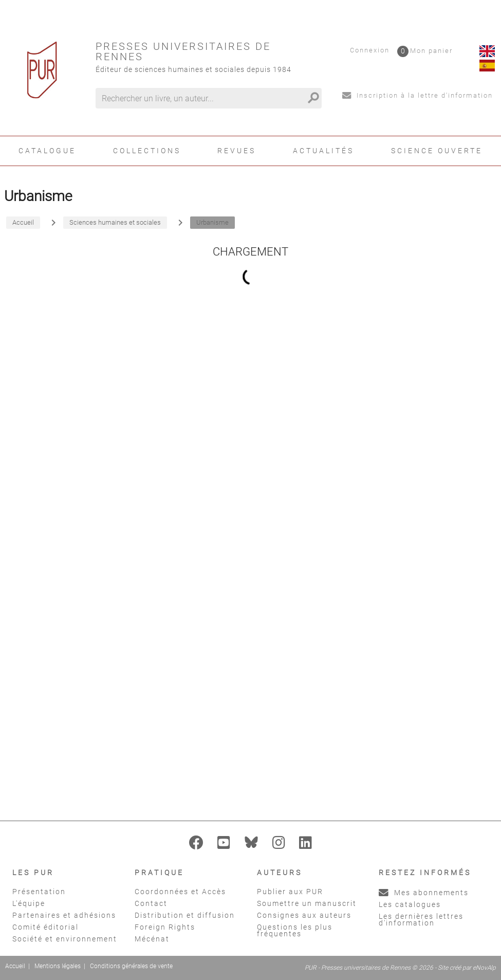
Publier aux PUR (290, 892)
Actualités (323, 151)
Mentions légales (58, 966)
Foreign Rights (165, 927)
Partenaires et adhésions (64, 915)
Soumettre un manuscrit (307, 903)
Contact (151, 903)
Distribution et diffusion (185, 915)
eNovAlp (484, 968)
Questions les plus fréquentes (295, 930)
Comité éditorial (45, 927)
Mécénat (152, 939)
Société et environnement (65, 939)
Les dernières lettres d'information (421, 920)
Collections (147, 151)
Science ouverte (437, 151)
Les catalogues (410, 904)
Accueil (15, 966)
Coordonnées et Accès (180, 892)
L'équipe (29, 903)
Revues (237, 151)
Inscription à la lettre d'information (417, 95)
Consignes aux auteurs (304, 915)
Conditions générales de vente (131, 966)
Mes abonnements (424, 893)
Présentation (39, 892)
